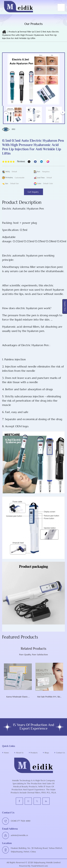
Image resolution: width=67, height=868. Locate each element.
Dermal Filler (26, 32)
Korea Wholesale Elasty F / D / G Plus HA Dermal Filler (18, 697)
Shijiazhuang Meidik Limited (47, 862)
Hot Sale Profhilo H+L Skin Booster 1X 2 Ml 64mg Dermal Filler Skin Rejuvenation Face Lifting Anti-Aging (49, 697)
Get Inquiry (33, 192)
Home (6, 753)
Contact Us (60, 753)
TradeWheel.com (39, 866)
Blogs (47, 753)
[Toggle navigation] (61, 7)
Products (13, 32)
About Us (20, 753)
